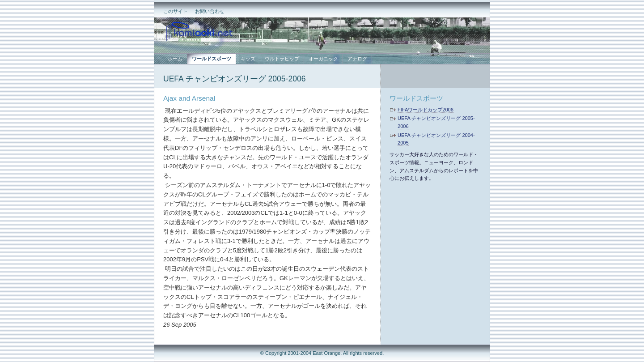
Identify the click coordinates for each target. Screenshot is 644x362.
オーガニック (323, 59)
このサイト (176, 11)
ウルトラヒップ (282, 59)
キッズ (248, 59)
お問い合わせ (210, 11)
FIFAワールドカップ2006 (426, 110)
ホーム (175, 59)
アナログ (357, 59)
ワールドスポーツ (416, 98)
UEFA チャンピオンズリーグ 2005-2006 (234, 79)
